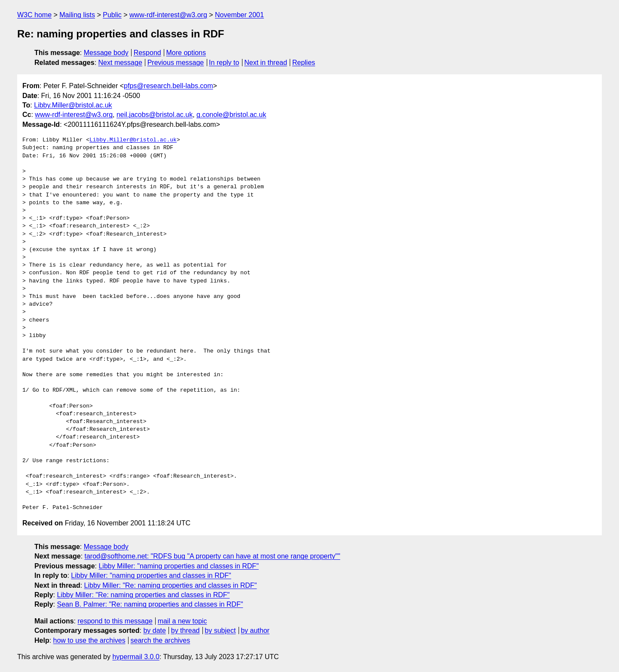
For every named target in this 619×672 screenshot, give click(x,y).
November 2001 (239, 15)
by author (255, 631)
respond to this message (115, 621)
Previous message (176, 63)
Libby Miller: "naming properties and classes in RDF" (178, 566)
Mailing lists (77, 15)
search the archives (161, 640)
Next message (120, 63)
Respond (147, 53)
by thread (185, 631)
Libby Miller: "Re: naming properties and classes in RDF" (171, 585)
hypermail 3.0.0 (136, 657)
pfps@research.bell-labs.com (168, 86)
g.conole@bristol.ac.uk (231, 115)
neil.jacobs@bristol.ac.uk (155, 115)
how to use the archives (89, 640)
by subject (220, 631)
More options (186, 53)
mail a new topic (182, 621)
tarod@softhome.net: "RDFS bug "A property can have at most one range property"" (213, 556)
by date (154, 631)
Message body (106, 53)
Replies (304, 63)
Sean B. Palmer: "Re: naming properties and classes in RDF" (150, 604)
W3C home (34, 15)
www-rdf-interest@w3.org (168, 15)
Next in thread (266, 63)
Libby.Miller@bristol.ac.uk (73, 105)
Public (112, 15)
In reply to (224, 63)
